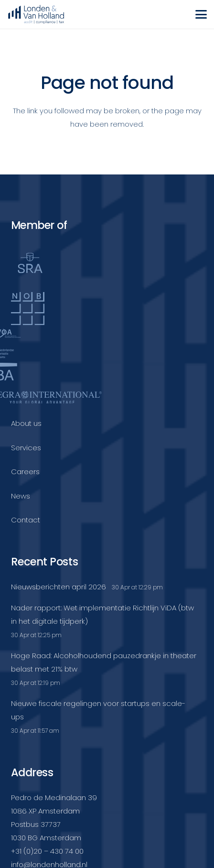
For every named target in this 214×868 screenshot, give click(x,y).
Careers (25, 472)
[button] (201, 14)
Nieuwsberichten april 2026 (59, 587)
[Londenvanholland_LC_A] (36, 14)
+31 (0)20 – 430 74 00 (47, 851)
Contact (26, 520)
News (21, 496)
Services (26, 448)
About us (26, 423)
